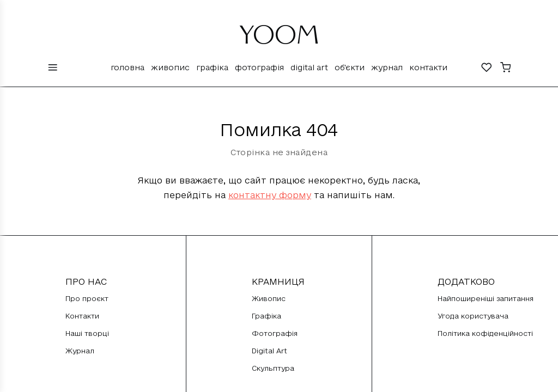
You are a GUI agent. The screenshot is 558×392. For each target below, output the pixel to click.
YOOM (279, 39)
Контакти (428, 67)
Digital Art (309, 67)
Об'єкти (350, 67)
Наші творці (87, 333)
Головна (128, 67)
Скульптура (273, 368)
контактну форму (270, 195)
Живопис (170, 67)
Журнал (387, 67)
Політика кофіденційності (485, 333)
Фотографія (259, 67)
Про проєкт (87, 298)
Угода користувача (473, 316)
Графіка (212, 67)
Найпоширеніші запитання (486, 298)
